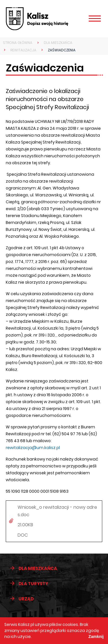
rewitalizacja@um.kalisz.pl (33, 448)
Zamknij (96, 637)
